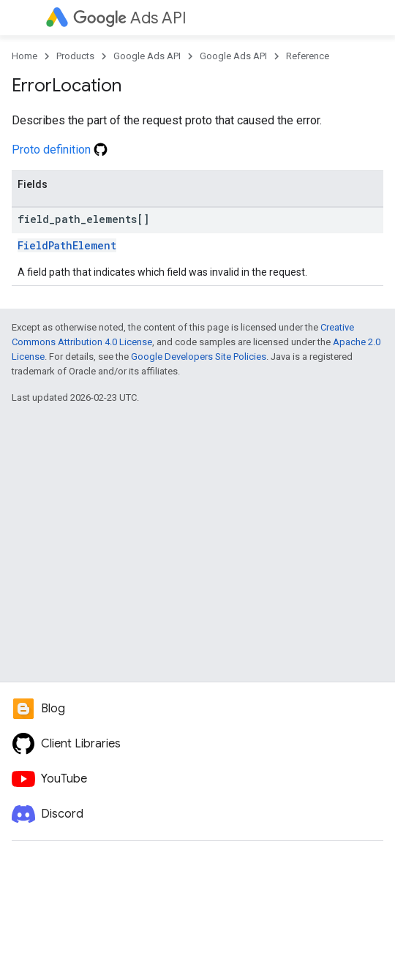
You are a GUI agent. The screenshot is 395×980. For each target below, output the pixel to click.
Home (25, 56)
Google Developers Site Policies (199, 357)
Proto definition (60, 150)
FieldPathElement (67, 245)
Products (75, 56)
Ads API (130, 18)
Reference (308, 56)
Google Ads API (147, 56)
